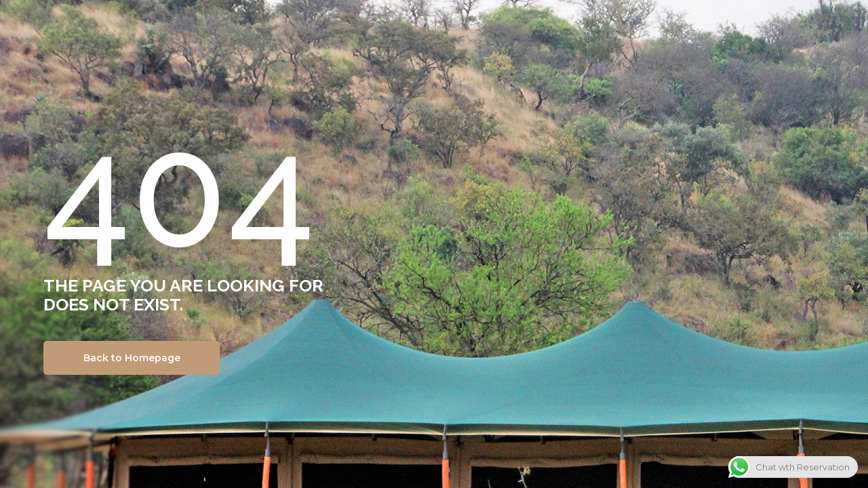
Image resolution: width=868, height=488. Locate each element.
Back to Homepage (132, 358)
